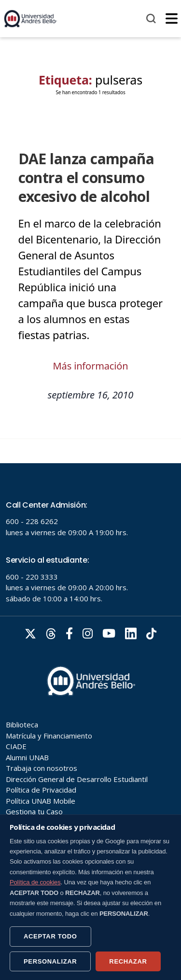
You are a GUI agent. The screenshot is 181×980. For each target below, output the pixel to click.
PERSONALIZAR (50, 961)
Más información (91, 366)
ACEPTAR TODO (50, 936)
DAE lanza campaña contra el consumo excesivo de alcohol (86, 178)
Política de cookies (35, 882)
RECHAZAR (128, 961)
